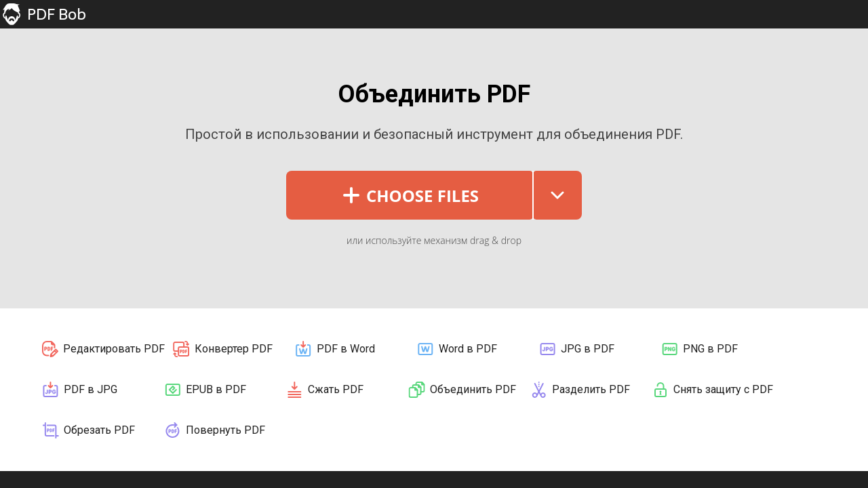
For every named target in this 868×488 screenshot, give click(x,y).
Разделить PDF (579, 390)
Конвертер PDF (222, 349)
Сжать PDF (324, 390)
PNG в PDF (699, 349)
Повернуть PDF (214, 430)
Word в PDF (456, 349)
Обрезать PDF (88, 430)
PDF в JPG (79, 390)
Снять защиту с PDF (712, 390)
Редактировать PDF (103, 349)
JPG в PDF (576, 349)
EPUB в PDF (204, 390)
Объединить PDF (461, 390)
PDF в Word (334, 349)
